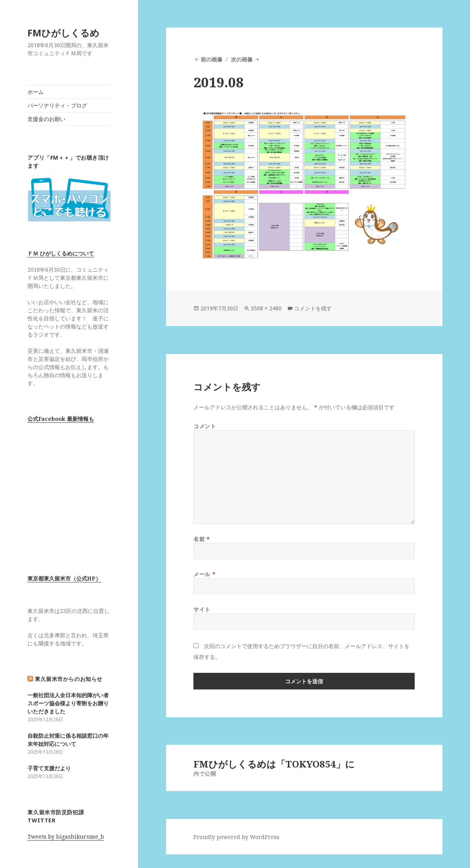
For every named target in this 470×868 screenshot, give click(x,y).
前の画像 (212, 59)
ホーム (36, 92)
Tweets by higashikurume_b (66, 837)
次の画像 (242, 59)
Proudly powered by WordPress (236, 837)
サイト (202, 609)
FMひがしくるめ (63, 33)
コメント (205, 426)
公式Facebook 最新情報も (61, 419)
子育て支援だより (49, 768)
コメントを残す (313, 308)
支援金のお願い (46, 119)
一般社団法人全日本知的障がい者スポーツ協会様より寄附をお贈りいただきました (68, 703)
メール (204, 574)
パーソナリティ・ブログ (57, 105)
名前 (202, 539)
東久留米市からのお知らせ (69, 679)
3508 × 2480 (266, 308)
